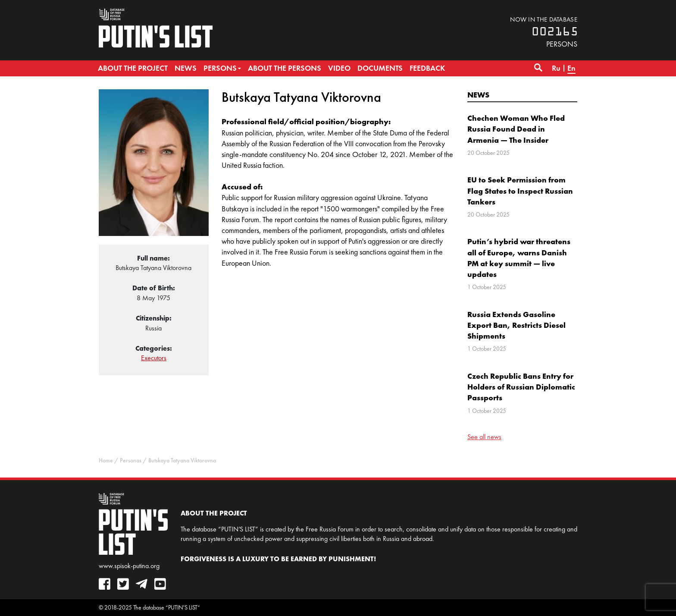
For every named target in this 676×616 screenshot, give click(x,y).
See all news (484, 437)
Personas (131, 460)
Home (106, 460)
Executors (154, 358)
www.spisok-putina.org (129, 566)
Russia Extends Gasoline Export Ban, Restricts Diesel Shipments (516, 325)
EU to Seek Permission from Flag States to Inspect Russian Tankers (520, 190)
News (478, 95)
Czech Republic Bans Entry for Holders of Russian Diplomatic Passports (521, 387)
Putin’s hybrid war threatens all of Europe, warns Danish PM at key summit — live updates (519, 258)
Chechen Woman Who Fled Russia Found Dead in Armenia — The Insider (516, 129)
